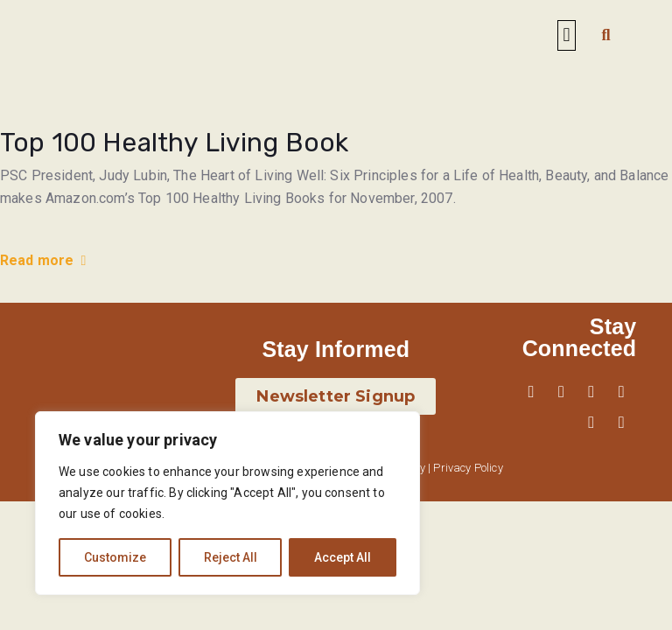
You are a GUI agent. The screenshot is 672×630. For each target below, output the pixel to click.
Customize (115, 557)
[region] (227, 503)
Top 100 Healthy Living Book (174, 143)
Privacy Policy (468, 468)
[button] (567, 35)
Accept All (343, 557)
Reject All (231, 557)
